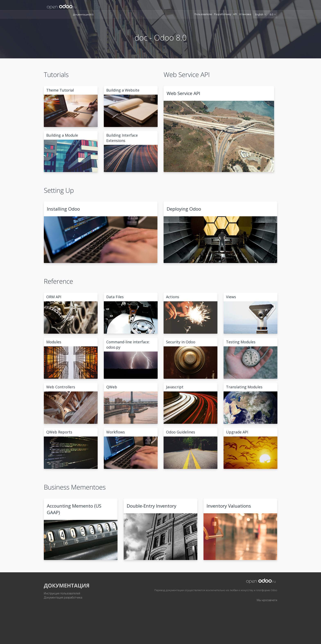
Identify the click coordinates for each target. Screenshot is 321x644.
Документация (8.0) (83, 14)
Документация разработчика (63, 598)
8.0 (272, 14)
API (235, 14)
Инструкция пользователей (62, 593)
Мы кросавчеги (267, 600)
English (260, 14)
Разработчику (223, 14)
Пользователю (203, 14)
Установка (245, 14)
